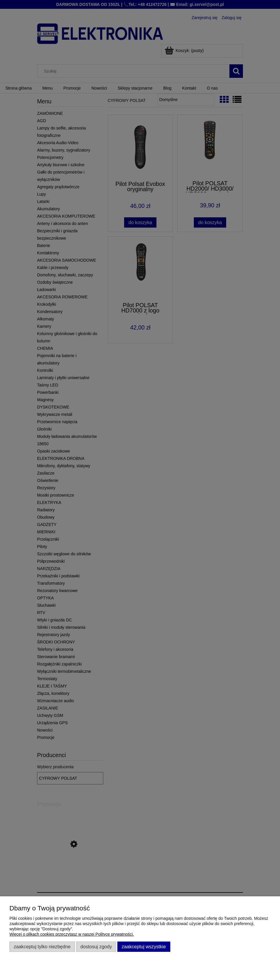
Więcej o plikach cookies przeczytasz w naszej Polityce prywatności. (72, 934)
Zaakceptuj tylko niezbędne (42, 947)
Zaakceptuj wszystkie (144, 947)
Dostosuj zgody (96, 947)
